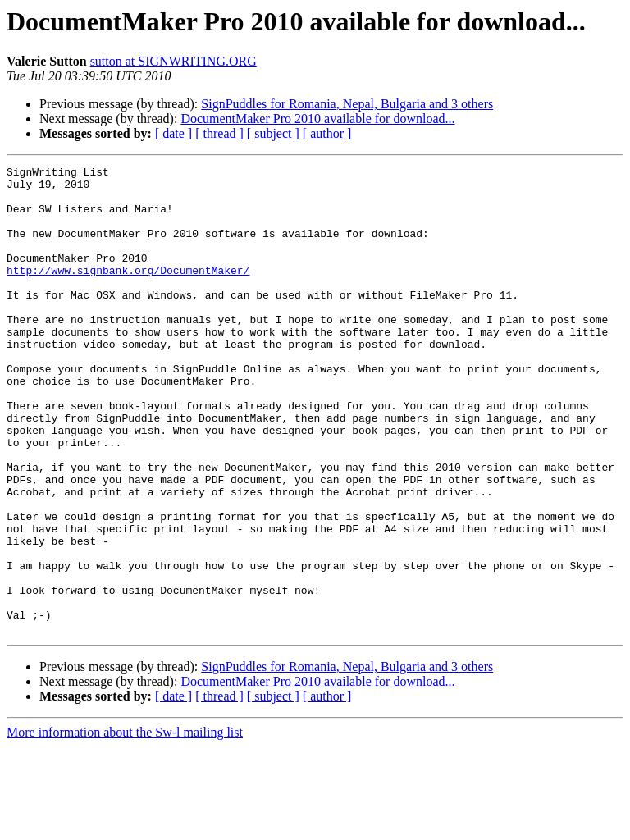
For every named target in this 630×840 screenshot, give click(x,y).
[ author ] (327, 133)
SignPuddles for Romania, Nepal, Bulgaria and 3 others (347, 104)
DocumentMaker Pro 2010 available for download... (317, 119)
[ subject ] (273, 133)
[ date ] (173, 133)
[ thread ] (219, 133)
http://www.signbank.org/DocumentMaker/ (128, 292)
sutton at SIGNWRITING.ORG (173, 61)
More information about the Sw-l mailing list (125, 826)
